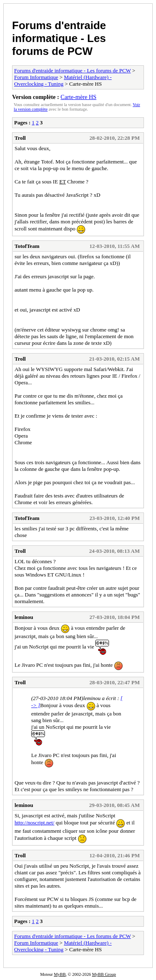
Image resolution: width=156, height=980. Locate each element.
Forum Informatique (36, 77)
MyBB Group (104, 974)
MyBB (60, 974)
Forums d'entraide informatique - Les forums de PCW (59, 38)
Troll (20, 138)
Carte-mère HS (79, 97)
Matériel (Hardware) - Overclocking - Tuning (63, 80)
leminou (24, 617)
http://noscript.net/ (35, 823)
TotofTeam (27, 246)
